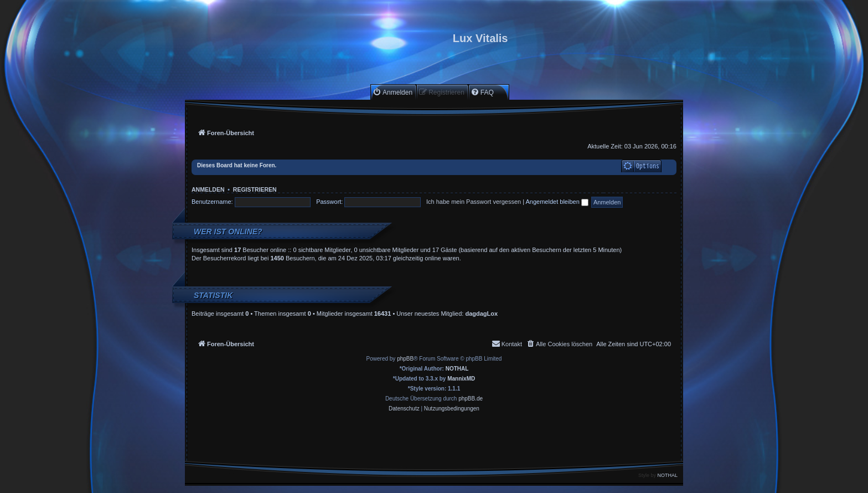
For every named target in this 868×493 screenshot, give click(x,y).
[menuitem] (392, 92)
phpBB (405, 359)
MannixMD (461, 379)
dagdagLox (481, 314)
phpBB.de (471, 399)
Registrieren (255, 189)
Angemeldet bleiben (557, 202)
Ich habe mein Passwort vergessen (474, 202)
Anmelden (208, 189)
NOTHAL (457, 369)
